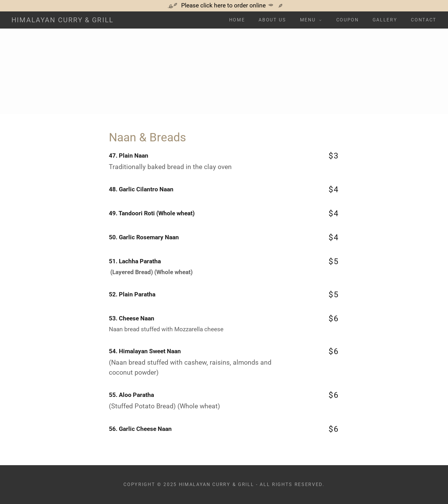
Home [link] (237, 20)
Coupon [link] (348, 20)
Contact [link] (424, 20)
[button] (309, 20)
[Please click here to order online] (224, 6)
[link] (62, 20)
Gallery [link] (385, 20)
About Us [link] (272, 20)
